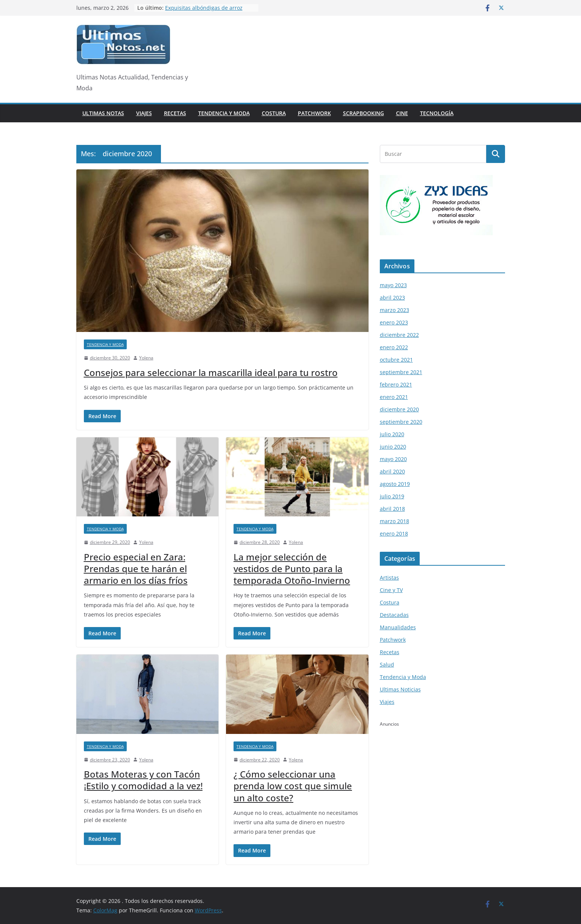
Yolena (146, 358)
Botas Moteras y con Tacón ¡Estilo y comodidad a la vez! (143, 780)
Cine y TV (391, 590)
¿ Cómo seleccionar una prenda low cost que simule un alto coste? (293, 786)
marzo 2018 (394, 521)
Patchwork (314, 113)
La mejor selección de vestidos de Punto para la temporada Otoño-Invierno (292, 569)
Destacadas (394, 615)
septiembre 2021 (401, 372)
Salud (387, 664)
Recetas (175, 113)
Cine (402, 113)
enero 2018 (394, 534)
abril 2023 (392, 298)
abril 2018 (392, 509)
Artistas (389, 578)
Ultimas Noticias (400, 689)
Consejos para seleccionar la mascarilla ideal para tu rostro (211, 372)
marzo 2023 (394, 310)
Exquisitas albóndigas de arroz (204, 8)
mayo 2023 (393, 285)
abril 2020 (392, 471)
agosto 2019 (395, 484)
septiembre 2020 (401, 422)
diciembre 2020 (399, 409)
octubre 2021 (396, 360)
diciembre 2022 (399, 335)
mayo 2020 (393, 459)
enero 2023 (394, 322)
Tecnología (437, 113)
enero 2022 (394, 347)
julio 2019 (392, 496)
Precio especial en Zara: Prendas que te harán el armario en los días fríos (136, 569)
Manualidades (398, 627)
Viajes (144, 113)
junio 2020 (393, 447)
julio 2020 (392, 434)
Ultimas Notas (103, 113)
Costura (274, 113)
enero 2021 (394, 397)
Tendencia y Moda (224, 113)
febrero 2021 (396, 384)
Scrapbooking (363, 113)
